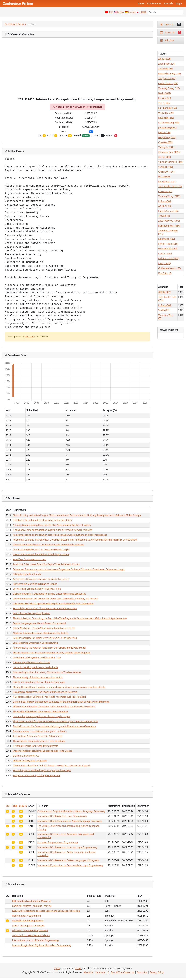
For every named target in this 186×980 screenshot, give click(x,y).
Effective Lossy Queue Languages (30, 761)
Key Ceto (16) (165, 273)
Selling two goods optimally (27, 574)
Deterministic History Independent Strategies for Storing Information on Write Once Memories (61, 702)
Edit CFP (167, 41)
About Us (88, 972)
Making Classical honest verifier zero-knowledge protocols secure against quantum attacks (59, 687)
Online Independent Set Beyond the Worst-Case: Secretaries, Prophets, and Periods (55, 599)
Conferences (154, 4)
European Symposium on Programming (58, 842)
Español (132, 12)
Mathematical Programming (26, 916)
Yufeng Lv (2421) (167, 147)
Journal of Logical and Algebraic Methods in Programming (42, 945)
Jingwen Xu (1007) (167, 128)
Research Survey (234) (169, 74)
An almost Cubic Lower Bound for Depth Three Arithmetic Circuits (46, 564)
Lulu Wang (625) (167, 239)
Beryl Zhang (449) (167, 137)
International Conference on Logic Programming (62, 816)
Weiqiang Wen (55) (168, 249)
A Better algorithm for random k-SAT (31, 662)
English (121, 12)
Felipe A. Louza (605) (169, 258)
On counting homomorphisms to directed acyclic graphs (42, 716)
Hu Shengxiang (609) (169, 123)
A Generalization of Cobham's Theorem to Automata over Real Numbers (49, 697)
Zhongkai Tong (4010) (169, 152)
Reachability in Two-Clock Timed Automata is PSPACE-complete (45, 608)
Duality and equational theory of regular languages (39, 682)
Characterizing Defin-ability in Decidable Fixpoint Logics (41, 550)
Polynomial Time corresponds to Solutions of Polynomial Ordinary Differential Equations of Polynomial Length (69, 569)
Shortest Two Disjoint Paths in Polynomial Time (37, 589)
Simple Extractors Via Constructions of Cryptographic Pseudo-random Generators (54, 726)
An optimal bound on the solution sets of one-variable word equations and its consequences (60, 535)
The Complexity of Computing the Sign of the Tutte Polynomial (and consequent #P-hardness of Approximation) (70, 618)
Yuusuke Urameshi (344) (171, 162)
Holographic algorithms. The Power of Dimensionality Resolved (45, 692)
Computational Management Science (31, 935)
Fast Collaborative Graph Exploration (32, 613)
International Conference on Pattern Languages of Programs (68, 860)
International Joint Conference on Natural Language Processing (70, 821)
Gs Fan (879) (165, 157)
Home (141, 4)
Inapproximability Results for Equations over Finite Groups (43, 751)
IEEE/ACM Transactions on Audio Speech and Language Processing (46, 911)
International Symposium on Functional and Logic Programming (70, 865)
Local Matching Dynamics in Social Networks (36, 643)
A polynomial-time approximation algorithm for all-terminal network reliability (53, 530)
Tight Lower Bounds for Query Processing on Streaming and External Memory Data (55, 721)
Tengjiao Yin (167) (167, 78)
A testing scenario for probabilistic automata (36, 746)
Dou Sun (29, 337)
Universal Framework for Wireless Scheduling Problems (41, 554)
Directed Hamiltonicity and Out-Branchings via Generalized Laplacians (48, 545)
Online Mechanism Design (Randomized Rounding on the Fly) (44, 628)
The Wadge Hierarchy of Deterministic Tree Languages (41, 712)
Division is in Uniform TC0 (26, 756)
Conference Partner (15, 24)
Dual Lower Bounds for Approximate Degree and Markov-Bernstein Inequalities (53, 604)
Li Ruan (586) (165, 201)
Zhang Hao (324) (167, 64)
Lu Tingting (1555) (167, 108)
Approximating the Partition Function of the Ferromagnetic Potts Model (49, 648)
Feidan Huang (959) (168, 244)
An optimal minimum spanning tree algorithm (36, 775)
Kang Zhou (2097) (167, 182)
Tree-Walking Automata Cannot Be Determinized (38, 736)
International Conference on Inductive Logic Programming (67, 847)
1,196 (78, 968)
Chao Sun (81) (165, 191)
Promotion (142, 972)
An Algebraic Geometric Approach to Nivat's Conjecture (41, 579)
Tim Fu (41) (164, 103)
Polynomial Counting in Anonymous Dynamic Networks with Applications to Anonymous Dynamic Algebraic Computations (75, 540)
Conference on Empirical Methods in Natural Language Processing (71, 811)
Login (179, 4)
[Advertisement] (77, 70)
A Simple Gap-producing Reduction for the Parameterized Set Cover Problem (52, 525)
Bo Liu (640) (164, 177)
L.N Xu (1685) (165, 254)
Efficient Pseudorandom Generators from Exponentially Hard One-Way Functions (54, 707)
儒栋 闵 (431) (165, 292)
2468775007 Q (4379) (169, 221)
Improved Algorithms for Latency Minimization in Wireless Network (47, 672)
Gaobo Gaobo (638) (168, 83)
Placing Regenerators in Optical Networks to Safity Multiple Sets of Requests (52, 653)
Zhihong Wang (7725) (169, 196)
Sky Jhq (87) (164, 310)
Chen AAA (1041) (167, 172)
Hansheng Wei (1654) (169, 226)
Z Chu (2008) (165, 59)
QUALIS (23, 806)
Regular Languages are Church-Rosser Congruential (39, 623)
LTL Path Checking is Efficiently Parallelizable (36, 667)
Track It (171, 24)
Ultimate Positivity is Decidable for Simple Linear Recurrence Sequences (49, 594)
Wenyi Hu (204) (166, 113)
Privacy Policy (157, 972)
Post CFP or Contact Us (123, 972)
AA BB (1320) (165, 206)
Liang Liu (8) (164, 263)
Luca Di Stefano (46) (168, 211)
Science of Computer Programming (30, 930)
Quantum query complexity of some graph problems (40, 731)
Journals (168, 4)
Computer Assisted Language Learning (32, 906)
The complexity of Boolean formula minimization (38, 677)
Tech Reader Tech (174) (170, 186)
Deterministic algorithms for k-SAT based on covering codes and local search (52, 766)
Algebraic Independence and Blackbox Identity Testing (41, 633)
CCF (8, 806)
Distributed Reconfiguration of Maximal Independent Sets (42, 520)
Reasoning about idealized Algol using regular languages (42, 770)
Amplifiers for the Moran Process (30, 559)
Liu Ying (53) (165, 98)
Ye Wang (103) (165, 167)
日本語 (143, 12)
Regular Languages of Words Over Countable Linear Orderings (45, 638)
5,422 (57, 968)
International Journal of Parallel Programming (35, 940)
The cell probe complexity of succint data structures (39, 741)
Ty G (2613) (164, 216)
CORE (15, 806)
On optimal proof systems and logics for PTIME (37, 658)
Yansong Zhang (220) (169, 88)
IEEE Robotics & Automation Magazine (31, 901)
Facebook (100, 972)
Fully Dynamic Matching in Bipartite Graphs (35, 584)
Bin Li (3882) (165, 93)
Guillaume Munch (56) (170, 268)
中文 (111, 12)
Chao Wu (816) (166, 142)
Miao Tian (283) (166, 118)
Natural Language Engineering (28, 921)
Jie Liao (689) (165, 132)
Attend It (171, 32)
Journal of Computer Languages (28, 926)
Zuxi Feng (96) (165, 69)
